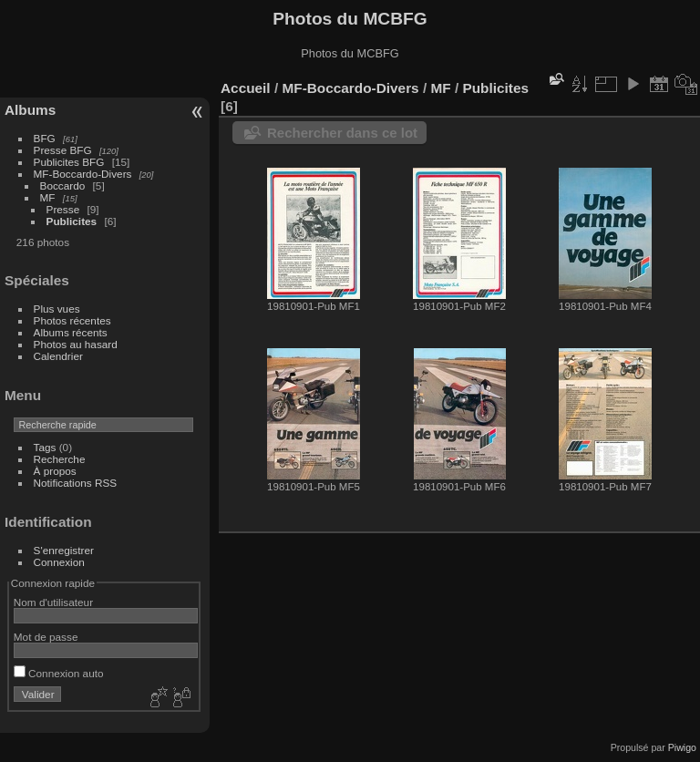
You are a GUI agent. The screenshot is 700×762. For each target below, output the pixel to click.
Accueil (246, 88)
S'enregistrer (64, 550)
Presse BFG (63, 150)
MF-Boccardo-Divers (83, 174)
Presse (63, 209)
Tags (45, 447)
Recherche (60, 459)
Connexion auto (59, 673)
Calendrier (58, 356)
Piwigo (682, 747)
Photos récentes (72, 320)
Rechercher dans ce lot (342, 133)
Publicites (72, 221)
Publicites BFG (69, 162)
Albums (30, 110)
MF (48, 197)
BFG (45, 138)
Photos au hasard (76, 344)
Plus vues (57, 309)
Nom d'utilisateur (53, 602)
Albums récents (71, 332)
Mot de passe (46, 637)
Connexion (59, 562)
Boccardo (63, 185)
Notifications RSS (76, 483)
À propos (55, 471)
